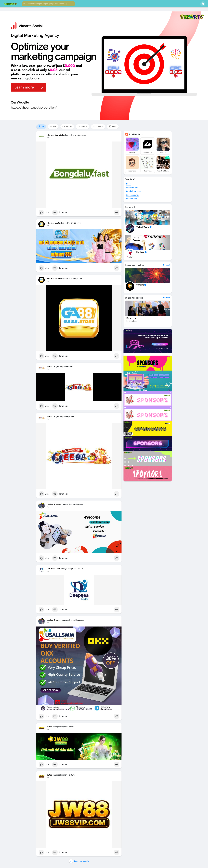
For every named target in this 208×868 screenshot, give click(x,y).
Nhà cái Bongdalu (55, 135)
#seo (128, 184)
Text (53, 126)
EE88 (49, 366)
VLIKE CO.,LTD (144, 227)
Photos (67, 126)
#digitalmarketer (133, 191)
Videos (83, 126)
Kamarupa (131, 318)
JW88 (49, 727)
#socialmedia (132, 188)
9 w (48, 138)
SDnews (141, 285)
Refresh (167, 265)
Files (113, 126)
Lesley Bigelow (54, 504)
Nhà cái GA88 (53, 223)
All (41, 126)
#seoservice (132, 199)
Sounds (98, 126)
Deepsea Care (54, 569)
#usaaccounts (132, 195)
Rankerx (141, 252)
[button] (48, 4)
